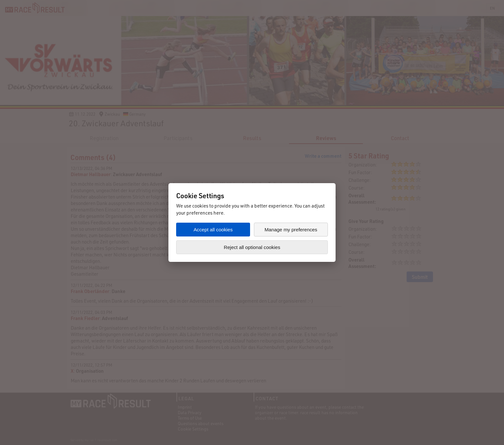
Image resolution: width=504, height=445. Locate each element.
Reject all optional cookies (252, 247)
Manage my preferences (291, 230)
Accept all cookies (213, 230)
